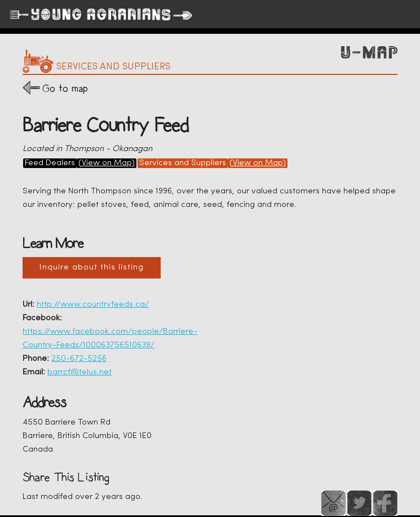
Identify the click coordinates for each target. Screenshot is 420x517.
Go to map (65, 88)
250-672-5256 (79, 359)
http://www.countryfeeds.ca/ (93, 305)
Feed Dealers (50, 163)
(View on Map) (107, 163)
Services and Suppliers (183, 163)
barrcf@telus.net (79, 372)
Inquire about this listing (92, 268)
